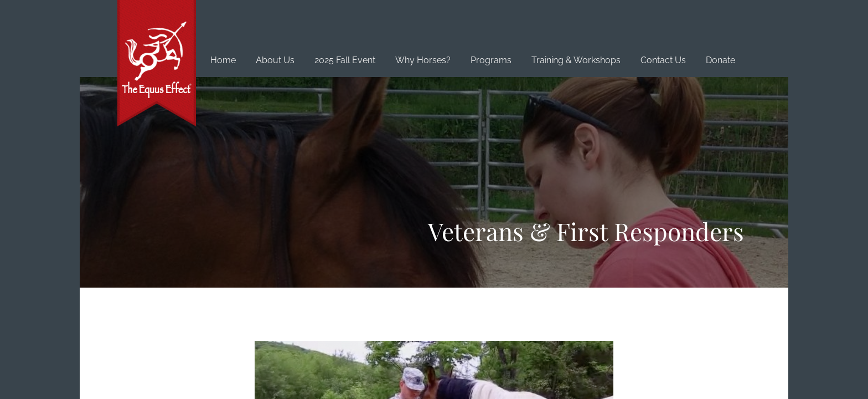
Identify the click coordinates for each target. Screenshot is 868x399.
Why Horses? (423, 60)
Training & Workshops (576, 60)
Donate (720, 60)
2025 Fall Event (345, 60)
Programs (491, 60)
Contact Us (663, 60)
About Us (275, 60)
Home (223, 60)
